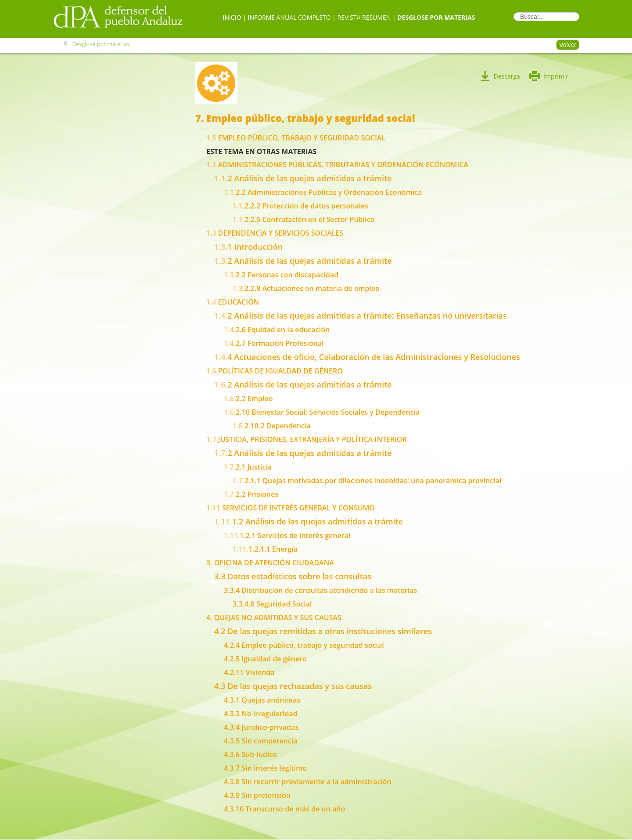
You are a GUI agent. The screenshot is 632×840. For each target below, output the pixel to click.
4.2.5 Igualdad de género (265, 659)
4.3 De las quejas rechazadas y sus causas (293, 686)
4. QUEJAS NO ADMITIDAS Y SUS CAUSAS (274, 617)
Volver (568, 45)
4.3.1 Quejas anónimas (262, 700)
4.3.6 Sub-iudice (250, 754)
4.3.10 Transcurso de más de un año (284, 809)
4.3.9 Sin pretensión (257, 795)
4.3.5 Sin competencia (261, 741)
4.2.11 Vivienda (249, 672)
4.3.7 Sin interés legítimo (265, 768)
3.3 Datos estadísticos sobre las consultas (293, 576)
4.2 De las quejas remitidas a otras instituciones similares (323, 631)
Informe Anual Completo (289, 17)
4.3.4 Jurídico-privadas (261, 727)
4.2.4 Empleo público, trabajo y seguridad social (304, 645)
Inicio (232, 17)
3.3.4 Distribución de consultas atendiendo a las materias (320, 590)
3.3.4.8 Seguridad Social (272, 604)
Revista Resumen (364, 17)
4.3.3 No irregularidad (261, 714)
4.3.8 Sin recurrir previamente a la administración (308, 782)
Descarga (506, 76)
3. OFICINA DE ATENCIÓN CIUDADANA (270, 563)
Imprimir (548, 76)
